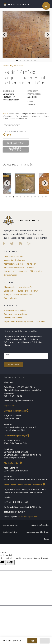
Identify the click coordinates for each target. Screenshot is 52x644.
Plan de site (45, 532)
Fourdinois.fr (22, 291)
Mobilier (30, 268)
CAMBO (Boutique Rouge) (17, 435)
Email (7, 355)
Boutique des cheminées (17, 411)
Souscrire (13, 365)
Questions (40, 321)
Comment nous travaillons (15, 314)
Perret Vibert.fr (10, 298)
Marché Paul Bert (13, 463)
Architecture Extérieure (14, 268)
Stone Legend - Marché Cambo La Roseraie (25, 485)
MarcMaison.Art (25, 287)
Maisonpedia (10, 287)
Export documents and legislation (18, 321)
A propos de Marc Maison (15, 310)
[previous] (4, 35)
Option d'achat (10, 275)
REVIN (7, 135)
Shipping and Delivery (13, 318)
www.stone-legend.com (27, 517)
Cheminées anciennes (13, 257)
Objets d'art (31, 264)
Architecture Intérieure (14, 264)
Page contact (10, 406)
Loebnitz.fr (9, 291)
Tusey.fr (7, 294)
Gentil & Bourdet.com (23, 294)
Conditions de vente (33, 532)
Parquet (5, 114)
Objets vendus (36, 271)
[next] (48, 35)
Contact (47, 539)
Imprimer (16, 150)
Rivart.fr (35, 291)
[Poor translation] (10, 562)
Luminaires (9, 271)
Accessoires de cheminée (15, 260)
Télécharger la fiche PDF (16, 143)
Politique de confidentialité (40, 525)
